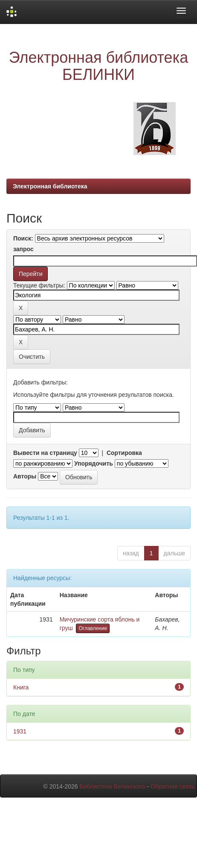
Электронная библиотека (50, 186)
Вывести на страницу (45, 453)
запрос (23, 249)
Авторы (25, 476)
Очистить (32, 357)
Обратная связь (172, 786)
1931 (20, 731)
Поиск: (23, 238)
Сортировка (124, 453)
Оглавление (93, 628)
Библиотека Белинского (112, 786)
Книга (21, 687)
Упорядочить (94, 463)
